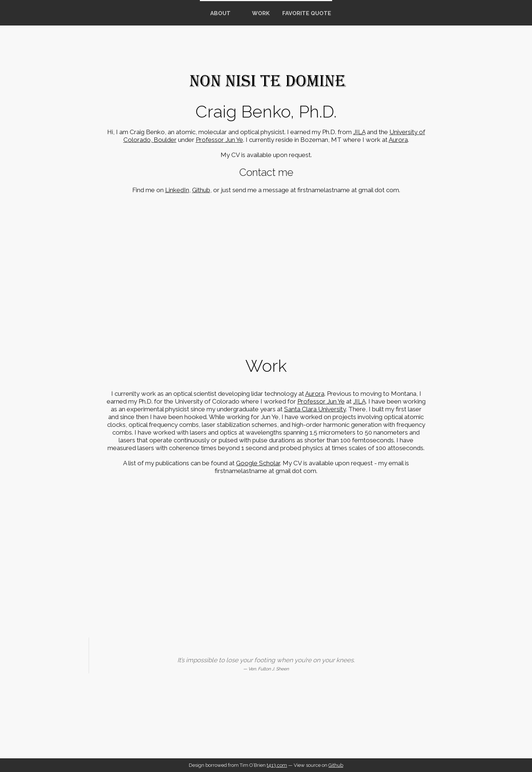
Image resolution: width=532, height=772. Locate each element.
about (220, 13)
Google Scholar (258, 463)
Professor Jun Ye (219, 140)
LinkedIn (177, 190)
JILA (359, 132)
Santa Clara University (315, 409)
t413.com (277, 765)
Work (261, 13)
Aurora (398, 140)
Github (201, 190)
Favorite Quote (307, 13)
